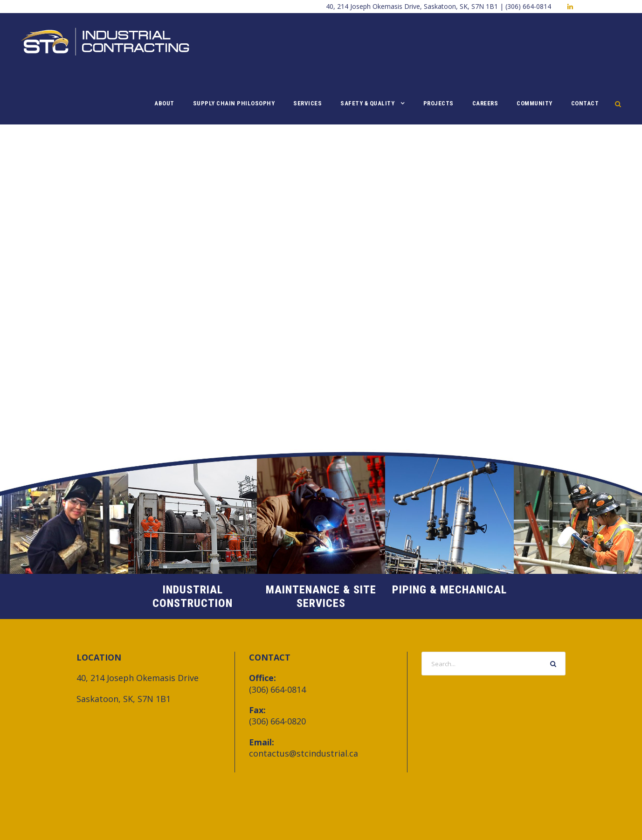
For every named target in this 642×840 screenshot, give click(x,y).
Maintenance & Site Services (321, 596)
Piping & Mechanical (449, 590)
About (164, 103)
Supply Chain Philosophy (234, 103)
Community (535, 103)
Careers (485, 103)
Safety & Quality (367, 103)
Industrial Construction (193, 596)
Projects (438, 103)
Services (307, 103)
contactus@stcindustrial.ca (304, 753)
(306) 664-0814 (277, 689)
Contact (585, 103)
